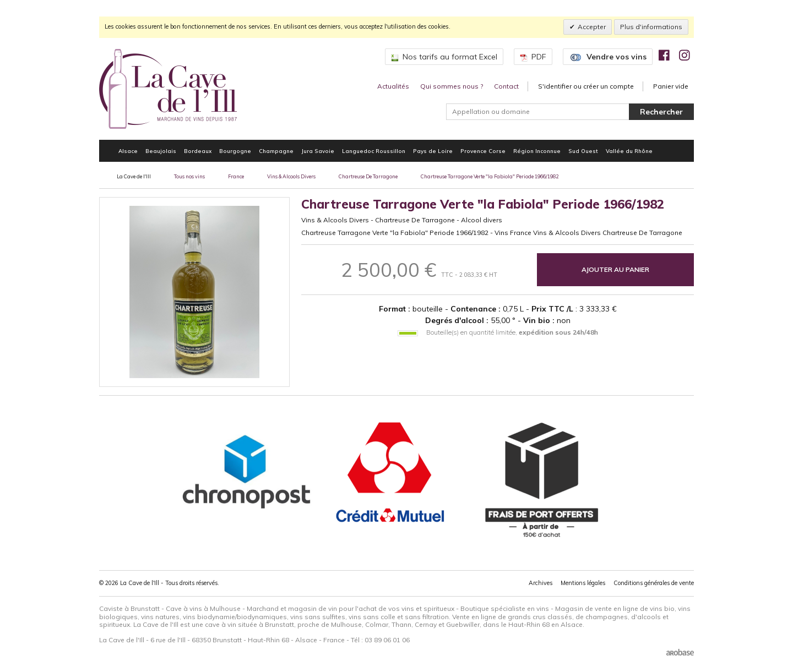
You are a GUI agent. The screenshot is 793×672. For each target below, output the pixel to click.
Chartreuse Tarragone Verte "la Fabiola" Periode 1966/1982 (490, 176)
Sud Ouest (583, 151)
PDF (533, 57)
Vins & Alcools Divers (291, 176)
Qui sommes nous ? (452, 86)
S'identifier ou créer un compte (586, 86)
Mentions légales (583, 583)
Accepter (592, 27)
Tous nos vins (189, 176)
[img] (664, 55)
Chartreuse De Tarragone (368, 176)
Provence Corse (483, 151)
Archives (541, 583)
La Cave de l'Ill (134, 176)
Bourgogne (235, 151)
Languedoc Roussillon (374, 151)
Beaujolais (161, 151)
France (236, 176)
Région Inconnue (537, 151)
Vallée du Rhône (629, 151)
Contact (506, 86)
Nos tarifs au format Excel (444, 57)
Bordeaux (198, 151)
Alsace (128, 151)
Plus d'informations (651, 27)
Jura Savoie (318, 151)
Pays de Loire (433, 151)
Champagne (276, 151)
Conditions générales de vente (654, 583)
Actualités (393, 86)
